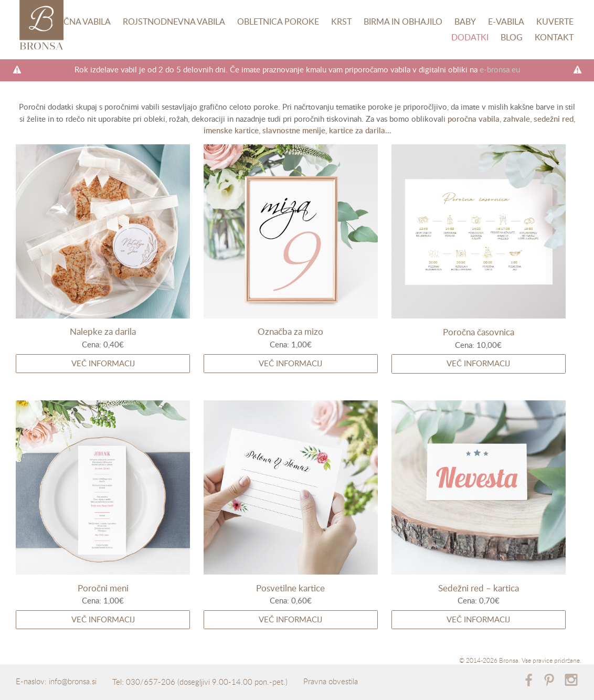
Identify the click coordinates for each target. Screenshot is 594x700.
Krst (341, 22)
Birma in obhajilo (403, 22)
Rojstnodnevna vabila (174, 22)
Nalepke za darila (103, 331)
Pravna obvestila (331, 681)
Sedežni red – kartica (479, 588)
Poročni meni (103, 588)
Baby (465, 22)
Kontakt (554, 37)
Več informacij (103, 363)
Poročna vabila (75, 22)
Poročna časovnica (479, 332)
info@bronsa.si (73, 681)
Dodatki (470, 37)
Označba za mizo (290, 331)
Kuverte (555, 22)
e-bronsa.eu (500, 69)
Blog (512, 37)
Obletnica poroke (278, 22)
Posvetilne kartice (290, 588)
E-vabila (506, 22)
